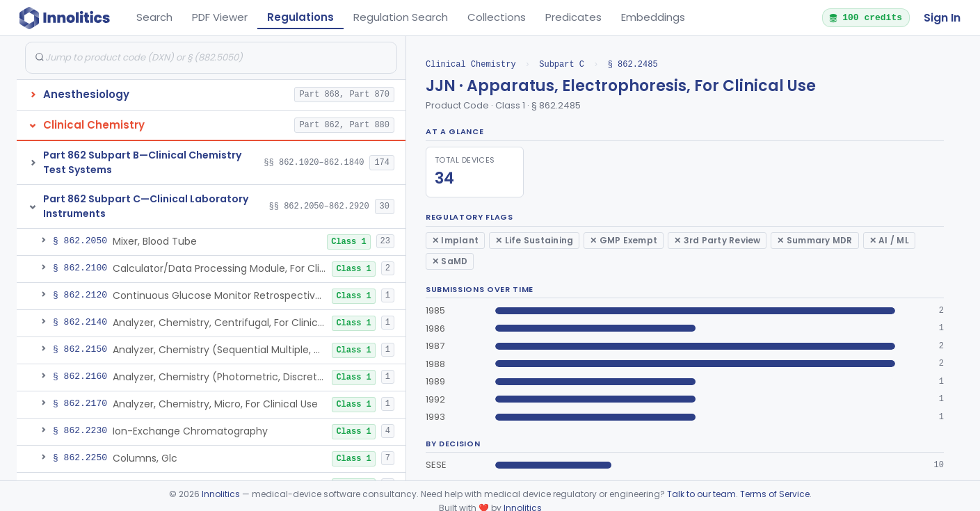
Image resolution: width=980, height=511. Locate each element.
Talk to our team (701, 494)
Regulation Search (401, 17)
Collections (497, 17)
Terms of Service (775, 494)
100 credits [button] (865, 17)
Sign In (942, 18)
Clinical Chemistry (471, 64)
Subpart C (562, 64)
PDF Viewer (220, 17)
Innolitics (221, 494)
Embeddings (653, 17)
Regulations (300, 17)
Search (154, 17)
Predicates (573, 17)
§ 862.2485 (633, 64)
